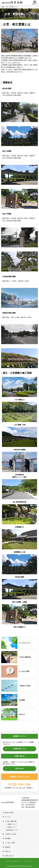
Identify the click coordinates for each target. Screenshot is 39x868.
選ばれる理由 (9, 813)
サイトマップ (29, 861)
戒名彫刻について (12, 830)
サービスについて (25, 643)
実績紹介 (8, 847)
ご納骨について (12, 824)
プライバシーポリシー (13, 861)
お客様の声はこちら (20, 749)
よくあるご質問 (24, 671)
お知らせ (22, 714)
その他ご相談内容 (25, 657)
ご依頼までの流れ (25, 686)
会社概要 (22, 700)
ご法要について (12, 827)
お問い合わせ (20, 768)
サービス (8, 817)
